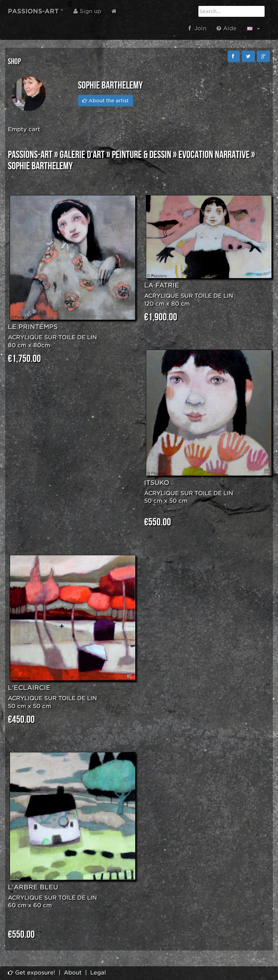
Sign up (87, 11)
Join (197, 28)
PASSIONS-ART (30, 155)
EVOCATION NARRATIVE (214, 155)
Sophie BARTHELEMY (40, 166)
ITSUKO (157, 483)
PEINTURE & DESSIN (142, 155)
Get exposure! (32, 973)
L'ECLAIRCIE (29, 688)
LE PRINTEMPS (33, 327)
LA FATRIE (162, 285)
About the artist (106, 101)
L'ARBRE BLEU (33, 887)
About (73, 973)
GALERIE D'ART (82, 155)
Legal (98, 973)
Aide (227, 28)
